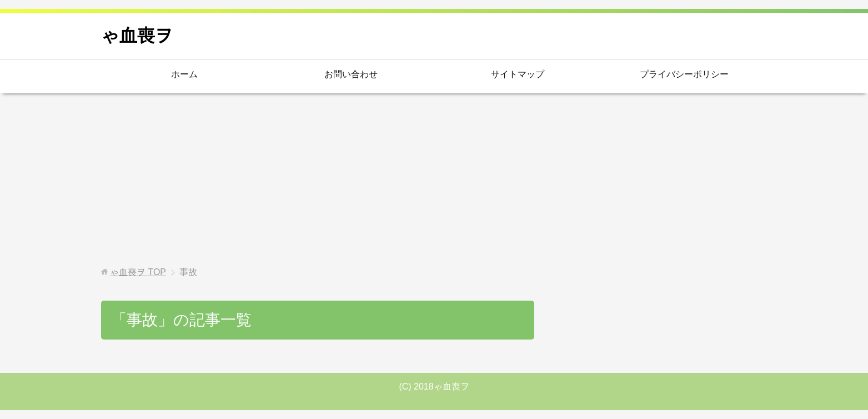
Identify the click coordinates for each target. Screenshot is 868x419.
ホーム (184, 74)
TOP (138, 272)
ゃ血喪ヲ (137, 36)
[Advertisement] (434, 180)
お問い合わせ (351, 74)
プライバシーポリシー (684, 74)
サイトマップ (518, 74)
